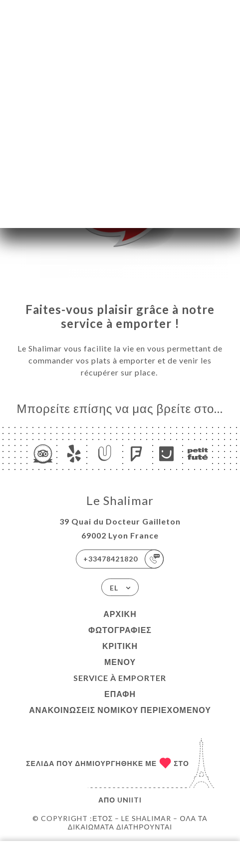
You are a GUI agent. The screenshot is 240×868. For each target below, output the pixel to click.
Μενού (120, 662)
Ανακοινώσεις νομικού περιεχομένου (120, 710)
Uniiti (129, 800)
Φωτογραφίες (120, 630)
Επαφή (120, 694)
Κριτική (120, 646)
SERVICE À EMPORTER (120, 678)
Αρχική (120, 614)
